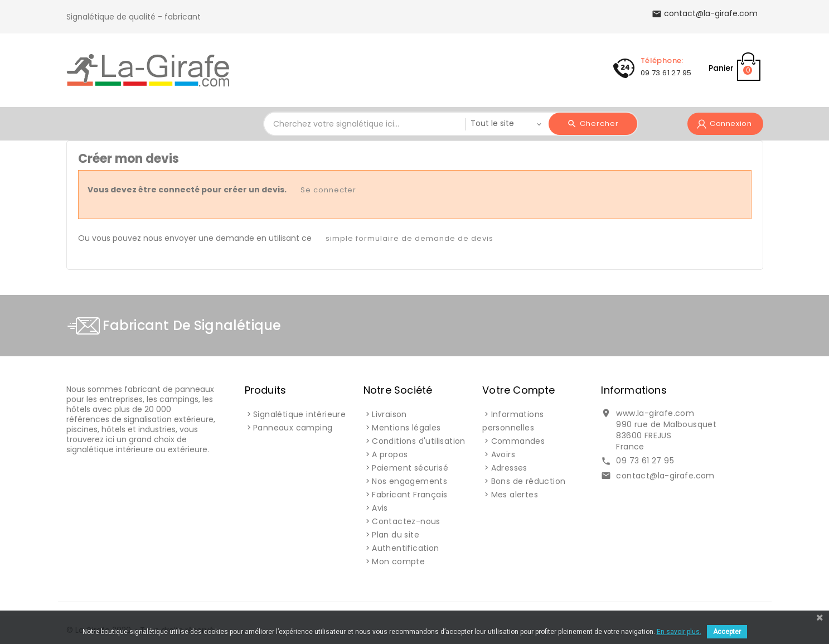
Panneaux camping (293, 428)
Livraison (389, 414)
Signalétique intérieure (299, 414)
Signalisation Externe (418, 66)
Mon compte (398, 561)
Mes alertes (515, 495)
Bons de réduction (529, 481)
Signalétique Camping (299, 66)
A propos (390, 454)
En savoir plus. (679, 632)
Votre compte (518, 390)
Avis (380, 508)
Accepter (727, 632)
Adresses (509, 468)
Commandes (518, 441)
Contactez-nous (406, 521)
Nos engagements (409, 481)
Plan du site (396, 535)
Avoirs (503, 454)
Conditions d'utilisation (419, 441)
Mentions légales (406, 428)
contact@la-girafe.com (665, 476)
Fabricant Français (409, 495)
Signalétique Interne (534, 66)
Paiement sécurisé (410, 468)
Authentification (405, 548)
